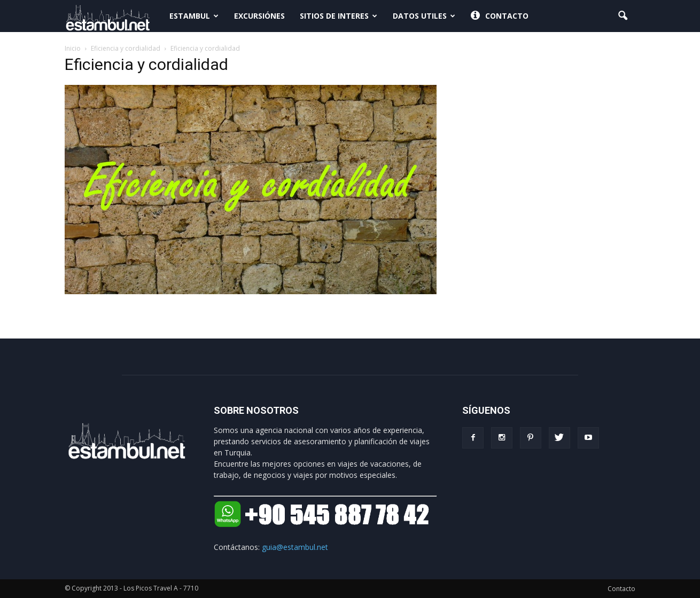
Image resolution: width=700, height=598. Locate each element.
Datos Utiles (424, 16)
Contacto (500, 16)
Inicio (73, 48)
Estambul (194, 16)
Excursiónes (259, 16)
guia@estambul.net (295, 547)
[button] (623, 16)
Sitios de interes (339, 16)
